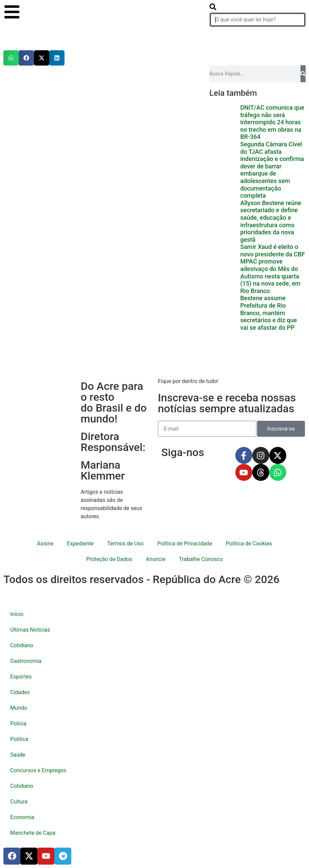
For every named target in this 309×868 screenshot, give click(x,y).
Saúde (18, 755)
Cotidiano (22, 645)
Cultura (19, 802)
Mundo (19, 708)
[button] (11, 58)
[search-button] (213, 8)
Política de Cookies (249, 544)
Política (19, 739)
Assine (45, 544)
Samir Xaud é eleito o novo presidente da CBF (272, 250)
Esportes (21, 677)
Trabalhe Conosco (201, 559)
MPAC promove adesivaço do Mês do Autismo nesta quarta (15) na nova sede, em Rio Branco (270, 276)
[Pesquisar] (303, 74)
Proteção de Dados (109, 559)
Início (17, 614)
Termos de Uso (125, 544)
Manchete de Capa (33, 833)
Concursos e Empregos (38, 770)
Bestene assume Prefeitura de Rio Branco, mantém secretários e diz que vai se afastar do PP (268, 313)
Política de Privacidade (185, 544)
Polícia (18, 724)
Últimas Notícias (30, 630)
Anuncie (156, 559)
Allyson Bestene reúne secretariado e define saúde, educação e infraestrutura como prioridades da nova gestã (270, 221)
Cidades (20, 692)
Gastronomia (26, 661)
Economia (22, 817)
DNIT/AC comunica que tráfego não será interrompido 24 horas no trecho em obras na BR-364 (272, 122)
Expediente (80, 544)
